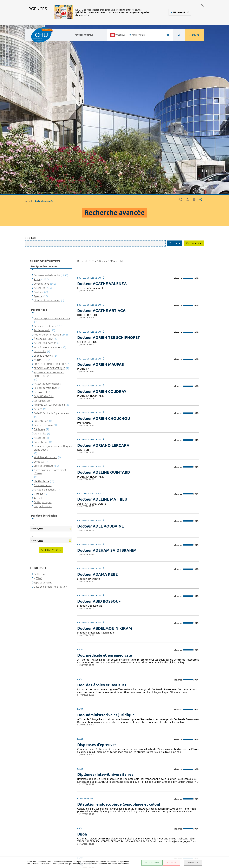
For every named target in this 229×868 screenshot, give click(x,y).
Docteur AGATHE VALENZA (102, 114)
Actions (38, 239)
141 (192, 802)
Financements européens (145, 852)
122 (119, 802)
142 (200, 802)
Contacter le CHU (101, 823)
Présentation (41, 251)
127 (160, 802)
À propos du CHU (43, 169)
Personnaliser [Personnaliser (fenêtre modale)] (193, 863)
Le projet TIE (41, 222)
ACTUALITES (41, 190)
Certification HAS (146, 856)
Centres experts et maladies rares (52, 149)
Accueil (38, 328)
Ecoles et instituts (44, 296)
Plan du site (144, 847)
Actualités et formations (47, 214)
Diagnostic (87, 718)
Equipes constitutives (45, 218)
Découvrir (39, 324)
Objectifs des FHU (44, 227)
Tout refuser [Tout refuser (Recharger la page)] (172, 863)
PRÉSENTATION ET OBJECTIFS (50, 194)
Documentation (43, 316)
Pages (37, 110)
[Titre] (39, 408)
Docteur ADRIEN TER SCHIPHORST (109, 168)
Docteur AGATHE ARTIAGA (101, 141)
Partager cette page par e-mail (194, 30)
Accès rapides (137, 35)
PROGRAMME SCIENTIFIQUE (49, 199)
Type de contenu (43, 413)
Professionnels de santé (47, 105)
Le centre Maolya (43, 186)
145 (224, 802)
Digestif (85, 694)
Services (38, 122)
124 (135, 802)
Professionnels (42, 160)
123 (127, 802)
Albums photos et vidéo (47, 131)
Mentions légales (146, 839)
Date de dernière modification (50, 417)
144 (216, 802)
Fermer (202, 5)
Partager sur (201, 30)
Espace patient (145, 825)
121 (111, 802)
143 (208, 802)
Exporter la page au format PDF (187, 30)
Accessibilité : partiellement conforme (145, 833)
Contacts (39, 292)
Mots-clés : (31, 68)
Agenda (38, 127)
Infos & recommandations (48, 177)
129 (176, 802)
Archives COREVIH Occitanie (49, 235)
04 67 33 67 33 (99, 832)
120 (103, 802)
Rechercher (195, 74)
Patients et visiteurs (45, 156)
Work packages (42, 231)
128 (168, 802)
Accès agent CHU (146, 828)
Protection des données (145, 843)
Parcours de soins (43, 255)
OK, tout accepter (152, 863)
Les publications (43, 337)
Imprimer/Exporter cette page (181, 30)
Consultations (41, 114)
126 (151, 802)
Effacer (176, 74)
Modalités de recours (45, 288)
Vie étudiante (41, 311)
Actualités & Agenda (45, 173)
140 (184, 802)
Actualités (39, 118)
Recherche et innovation (47, 165)
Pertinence (40, 404)
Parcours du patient (45, 320)
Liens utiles (40, 182)
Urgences (117, 35)
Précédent (85, 805)
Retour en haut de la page (224, 821)
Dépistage (39, 260)
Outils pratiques (43, 332)
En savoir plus (181, 12)
